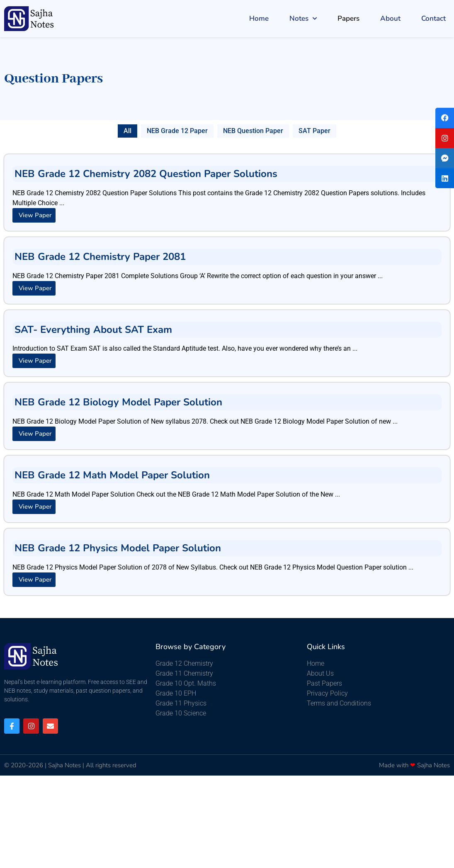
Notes (303, 19)
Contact (433, 18)
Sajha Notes (64, 765)
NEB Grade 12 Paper (177, 131)
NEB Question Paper (253, 131)
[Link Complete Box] (227, 193)
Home (259, 18)
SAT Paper (314, 131)
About (390, 18)
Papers (348, 18)
